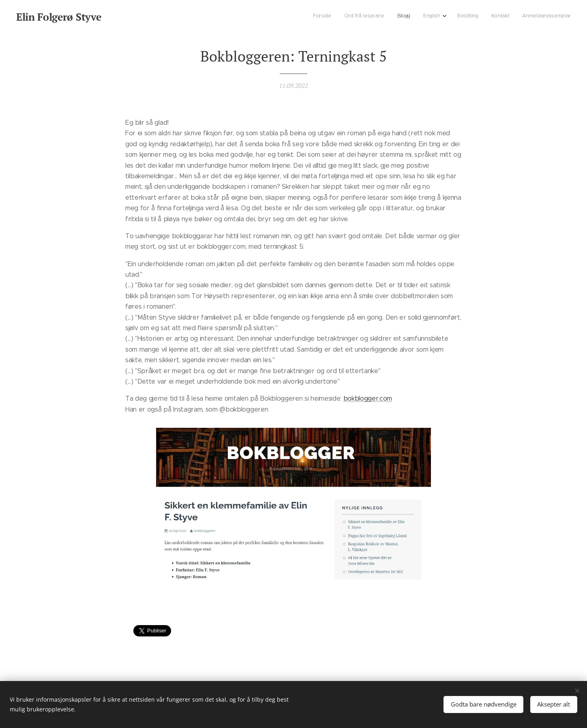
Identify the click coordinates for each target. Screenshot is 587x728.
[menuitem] (491, 17)
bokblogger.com (368, 398)
